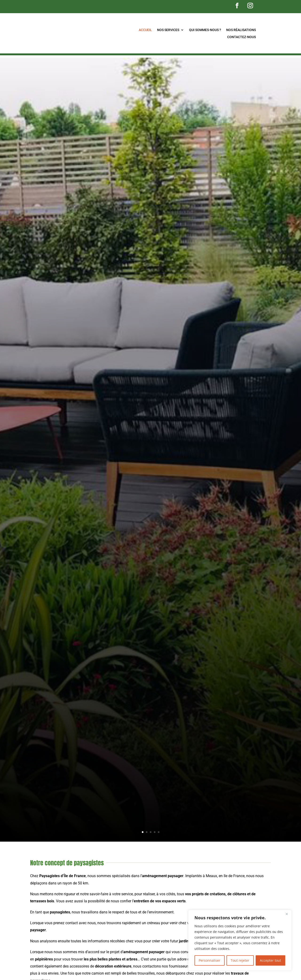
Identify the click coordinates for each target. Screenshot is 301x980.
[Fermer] (287, 914)
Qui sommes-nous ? (205, 30)
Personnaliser (210, 960)
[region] (240, 940)
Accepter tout (270, 960)
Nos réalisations (241, 30)
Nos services (168, 30)
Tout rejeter (240, 960)
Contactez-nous (242, 37)
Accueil (145, 30)
